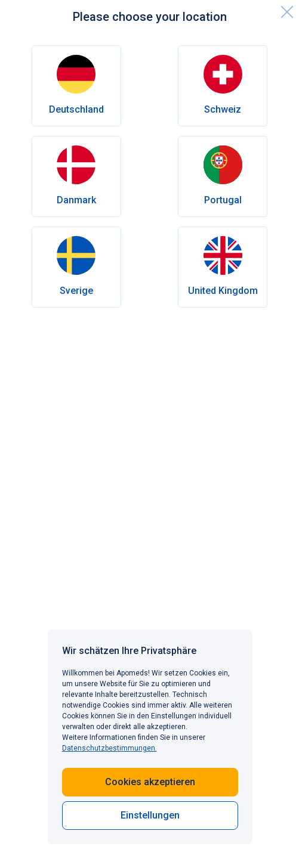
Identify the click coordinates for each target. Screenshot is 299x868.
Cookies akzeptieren (150, 782)
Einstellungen (150, 815)
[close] (287, 12)
